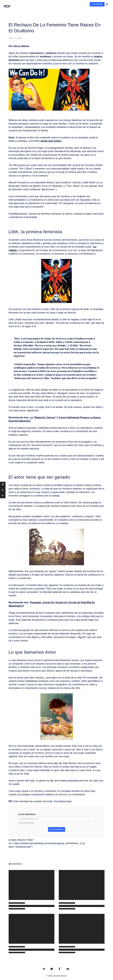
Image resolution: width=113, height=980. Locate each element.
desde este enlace (51, 141)
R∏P (7, 6)
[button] (3, 484)
